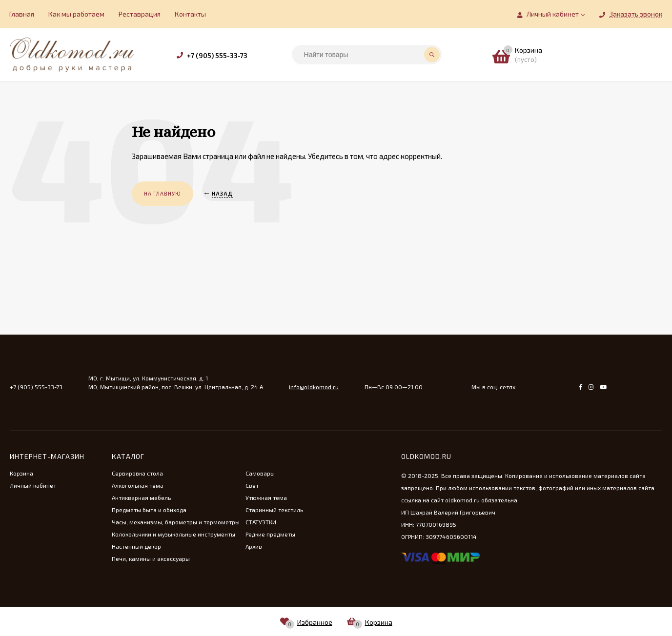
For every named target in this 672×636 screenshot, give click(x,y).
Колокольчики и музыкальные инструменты (173, 534)
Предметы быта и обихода (149, 510)
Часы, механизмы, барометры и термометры (176, 522)
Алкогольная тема (138, 485)
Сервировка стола (137, 473)
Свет (252, 485)
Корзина (21, 473)
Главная (22, 14)
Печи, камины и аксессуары (151, 558)
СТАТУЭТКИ (261, 522)
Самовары (260, 473)
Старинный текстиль (274, 510)
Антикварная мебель (141, 497)
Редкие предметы (270, 534)
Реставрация (140, 14)
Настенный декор (136, 546)
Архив (254, 546)
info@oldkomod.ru (314, 387)
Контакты (190, 14)
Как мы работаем (76, 14)
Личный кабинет (33, 485)
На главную (163, 193)
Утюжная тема (266, 497)
